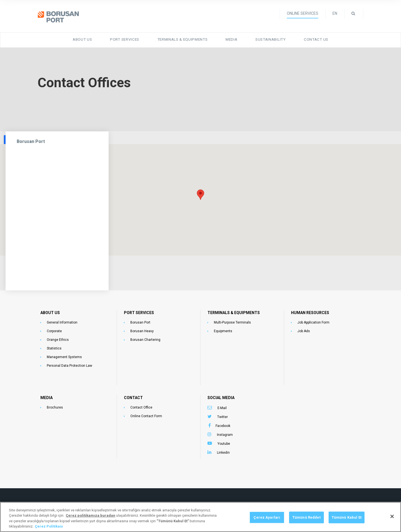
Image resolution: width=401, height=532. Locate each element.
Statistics (54, 347)
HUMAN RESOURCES (310, 311)
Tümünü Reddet (306, 517)
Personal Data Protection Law (69, 364)
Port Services (126, 38)
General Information (62, 321)
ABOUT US (50, 311)
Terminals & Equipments (182, 38)
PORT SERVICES (139, 311)
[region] (200, 517)
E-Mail (222, 406)
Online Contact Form (146, 414)
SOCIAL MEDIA (221, 396)
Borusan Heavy (142, 329)
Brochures (55, 406)
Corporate (54, 329)
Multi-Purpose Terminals (232, 321)
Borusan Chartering (145, 338)
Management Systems (64, 355)
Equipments (223, 329)
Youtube (224, 442)
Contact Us (315, 38)
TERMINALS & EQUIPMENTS (234, 311)
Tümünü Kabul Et (347, 517)
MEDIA (47, 396)
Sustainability (270, 38)
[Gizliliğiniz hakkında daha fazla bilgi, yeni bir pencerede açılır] (91, 515)
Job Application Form (313, 321)
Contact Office (141, 406)
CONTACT (133, 396)
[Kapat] (392, 516)
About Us (85, 38)
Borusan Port (31, 140)
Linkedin (223, 451)
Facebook (223, 424)
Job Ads (304, 329)
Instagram (225, 433)
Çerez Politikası (49, 526)
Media (231, 38)
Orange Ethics (58, 338)
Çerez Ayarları (267, 517)
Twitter (222, 415)
